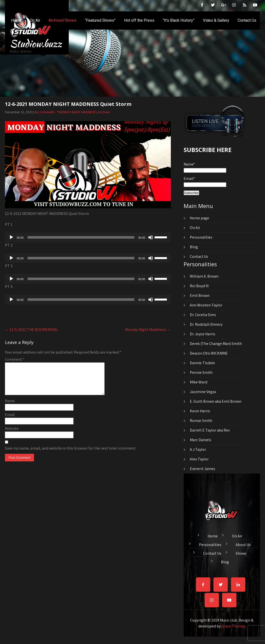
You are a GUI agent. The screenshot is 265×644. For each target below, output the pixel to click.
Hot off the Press (139, 20)
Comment (15, 359)
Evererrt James (203, 469)
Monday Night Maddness (148, 330)
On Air (35, 20)
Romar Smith (201, 421)
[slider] (81, 237)
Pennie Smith (201, 372)
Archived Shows (62, 20)
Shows (241, 553)
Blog (194, 247)
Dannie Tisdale (202, 363)
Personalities (201, 237)
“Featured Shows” (100, 20)
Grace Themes (233, 626)
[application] (88, 237)
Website (12, 434)
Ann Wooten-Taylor (206, 305)
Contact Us (247, 20)
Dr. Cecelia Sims (203, 315)
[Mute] (151, 237)
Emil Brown (200, 295)
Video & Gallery (216, 20)
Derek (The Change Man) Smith (216, 344)
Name (10, 407)
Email (10, 421)
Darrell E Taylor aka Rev (210, 430)
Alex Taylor (199, 459)
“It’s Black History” (179, 20)
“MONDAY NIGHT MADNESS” (77, 112)
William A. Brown (204, 276)
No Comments (45, 112)
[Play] (11, 237)
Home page (199, 218)
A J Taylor (198, 449)
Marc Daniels (201, 440)
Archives (104, 112)
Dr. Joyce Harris (203, 334)
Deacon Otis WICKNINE (209, 353)
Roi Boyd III (199, 286)
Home (16, 20)
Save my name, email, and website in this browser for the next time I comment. (71, 454)
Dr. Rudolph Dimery (206, 324)
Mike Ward (199, 382)
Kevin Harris (200, 411)
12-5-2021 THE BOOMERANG (31, 330)
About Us (243, 544)
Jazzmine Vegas (203, 392)
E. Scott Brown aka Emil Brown (216, 401)
